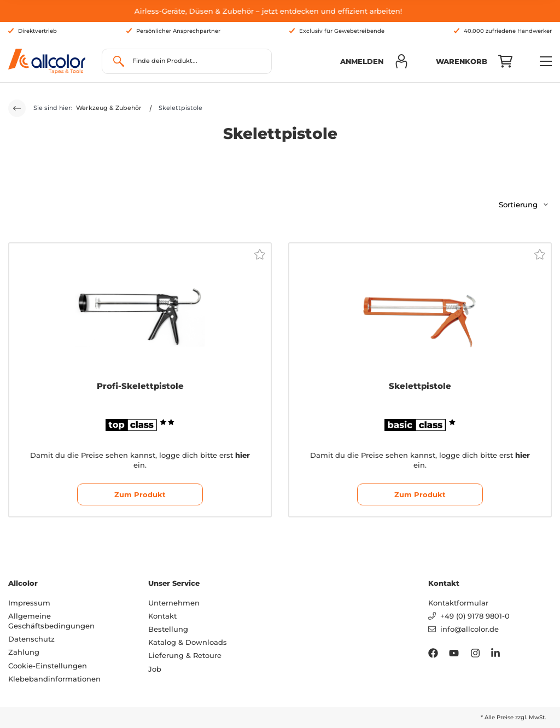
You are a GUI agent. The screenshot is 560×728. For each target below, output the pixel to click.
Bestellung (168, 629)
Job (155, 669)
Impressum (29, 603)
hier (243, 455)
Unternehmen (174, 603)
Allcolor (23, 583)
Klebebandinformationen (54, 679)
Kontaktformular (458, 603)
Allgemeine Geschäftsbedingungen (51, 621)
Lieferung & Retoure (185, 655)
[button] (374, 61)
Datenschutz (31, 639)
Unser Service (174, 583)
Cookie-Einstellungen (48, 666)
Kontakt (162, 616)
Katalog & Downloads (188, 642)
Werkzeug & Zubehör (109, 108)
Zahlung (24, 652)
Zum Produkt (140, 494)
